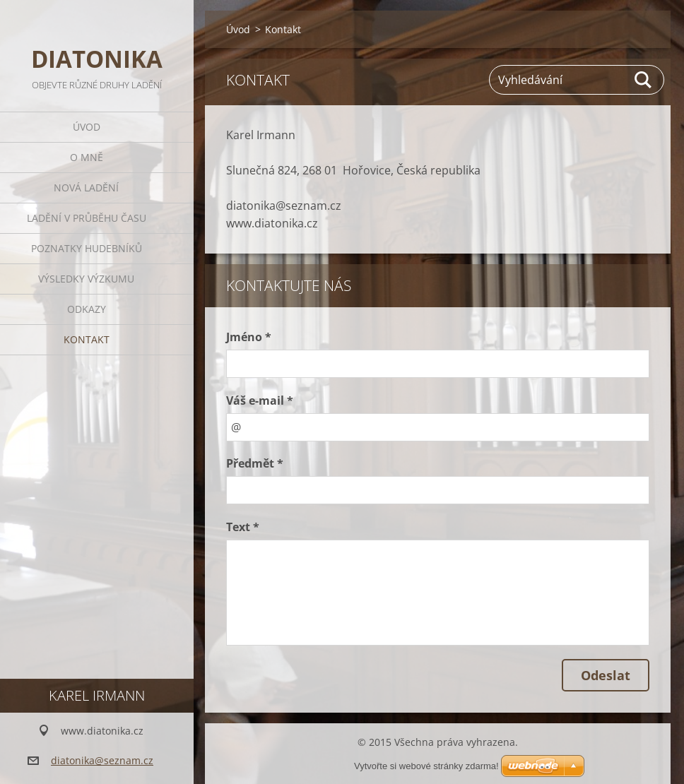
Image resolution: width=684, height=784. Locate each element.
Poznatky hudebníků (87, 248)
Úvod (87, 127)
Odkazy (87, 309)
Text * (243, 527)
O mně (87, 157)
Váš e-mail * (260, 400)
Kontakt (87, 339)
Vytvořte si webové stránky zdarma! (426, 766)
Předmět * (255, 463)
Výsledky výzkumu (86, 279)
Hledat (644, 80)
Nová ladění (86, 188)
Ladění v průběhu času (87, 218)
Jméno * (249, 337)
